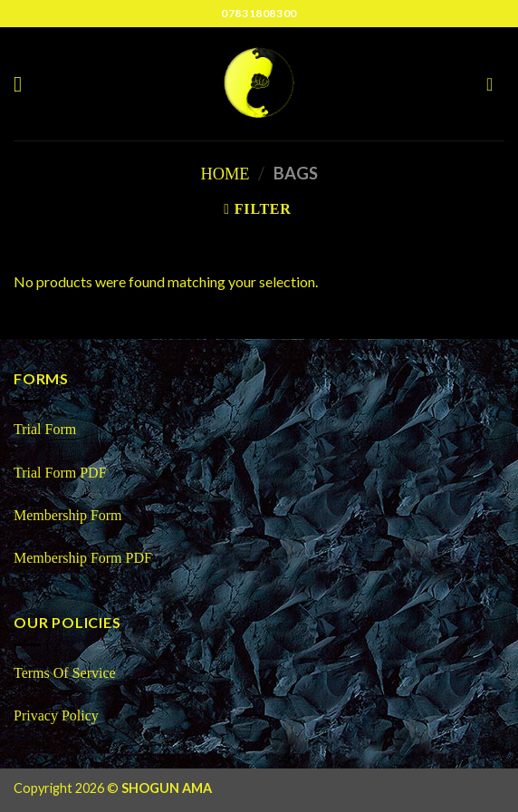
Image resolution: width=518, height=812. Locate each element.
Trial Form (45, 429)
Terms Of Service (65, 673)
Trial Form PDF (60, 473)
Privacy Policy (56, 715)
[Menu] (24, 84)
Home (225, 174)
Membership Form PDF (83, 558)
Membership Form (70, 515)
